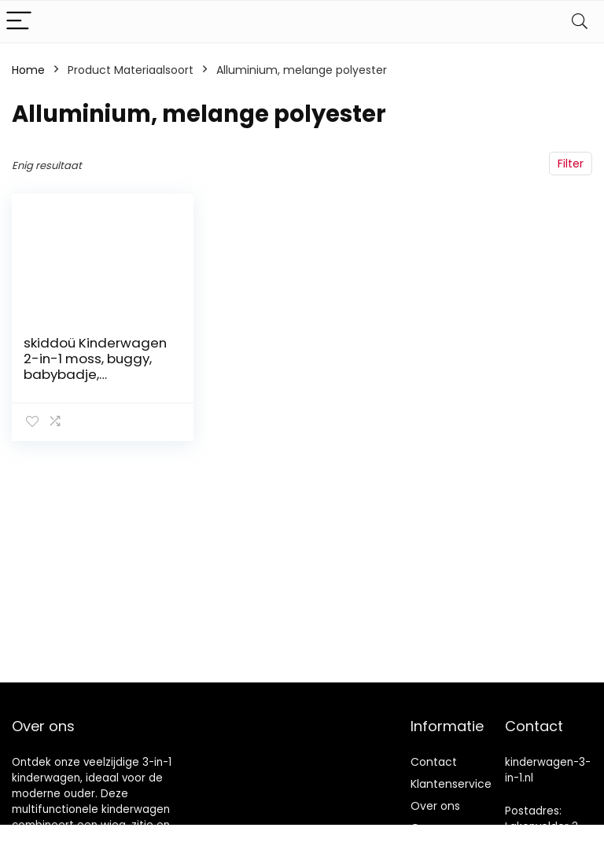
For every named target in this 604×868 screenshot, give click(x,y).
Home (28, 70)
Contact (434, 762)
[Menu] (19, 22)
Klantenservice (451, 784)
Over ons (435, 806)
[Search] (580, 22)
